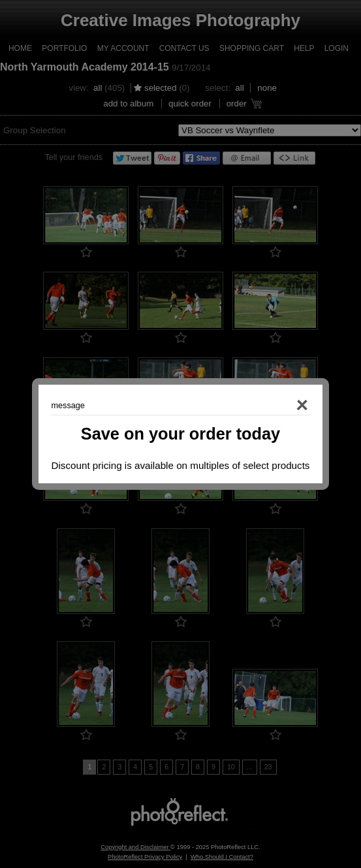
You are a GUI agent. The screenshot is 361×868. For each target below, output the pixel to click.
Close (284, 406)
